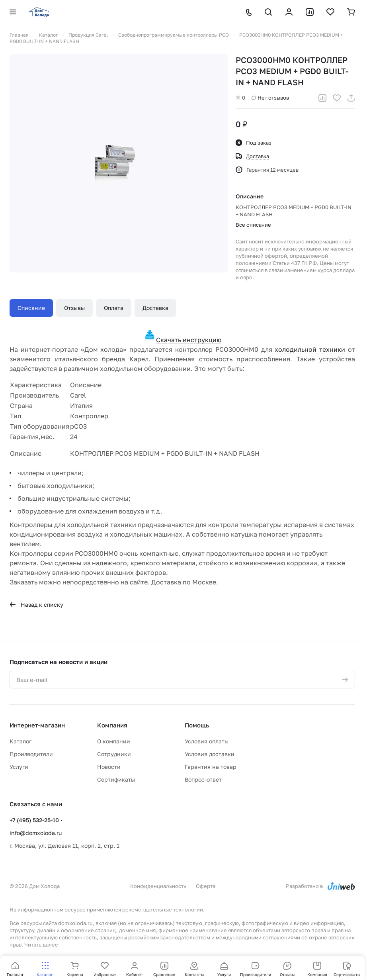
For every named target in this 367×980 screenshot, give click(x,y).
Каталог (20, 741)
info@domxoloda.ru (36, 833)
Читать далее (41, 945)
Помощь (197, 725)
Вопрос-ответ (203, 779)
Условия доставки (210, 754)
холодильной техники (310, 349)
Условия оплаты (207, 741)
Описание (31, 308)
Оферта (206, 886)
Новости (109, 767)
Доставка (155, 308)
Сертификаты (116, 779)
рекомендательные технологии (163, 909)
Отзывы (74, 308)
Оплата (114, 308)
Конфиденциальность (158, 886)
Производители (31, 754)
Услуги (19, 767)
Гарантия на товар (211, 767)
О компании (114, 741)
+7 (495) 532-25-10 (34, 820)
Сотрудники (114, 754)
